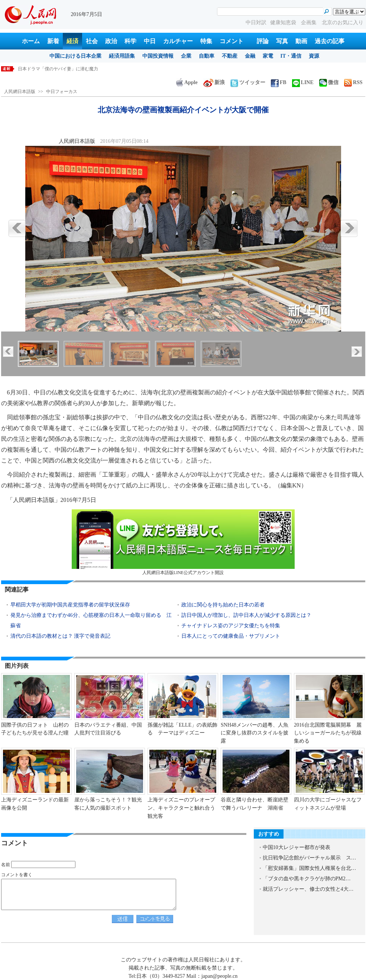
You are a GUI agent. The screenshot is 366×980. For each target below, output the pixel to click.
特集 (206, 41)
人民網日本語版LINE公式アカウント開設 (183, 542)
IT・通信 (291, 56)
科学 (130, 41)
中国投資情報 (158, 56)
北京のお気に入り (343, 23)
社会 (92, 41)
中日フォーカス (62, 92)
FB (279, 82)
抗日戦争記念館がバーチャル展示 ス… (310, 858)
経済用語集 (122, 56)
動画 (301, 41)
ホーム (31, 41)
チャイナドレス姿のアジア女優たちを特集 (231, 626)
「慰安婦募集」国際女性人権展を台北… (310, 868)
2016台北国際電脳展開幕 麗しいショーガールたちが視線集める (328, 733)
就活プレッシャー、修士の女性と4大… (308, 889)
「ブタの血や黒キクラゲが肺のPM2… (307, 879)
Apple (187, 82)
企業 (186, 56)
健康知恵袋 (284, 23)
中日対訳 (256, 23)
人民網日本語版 (20, 92)
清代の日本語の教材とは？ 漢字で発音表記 (61, 636)
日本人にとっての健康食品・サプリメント (231, 636)
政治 (111, 41)
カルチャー (178, 41)
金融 (250, 56)
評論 (263, 41)
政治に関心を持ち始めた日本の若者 (223, 605)
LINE (303, 82)
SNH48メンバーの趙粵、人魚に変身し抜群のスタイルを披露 (255, 733)
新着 (53, 41)
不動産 (230, 56)
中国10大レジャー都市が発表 (297, 847)
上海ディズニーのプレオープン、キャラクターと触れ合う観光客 (181, 808)
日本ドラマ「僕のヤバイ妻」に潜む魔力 (58, 69)
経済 (72, 41)
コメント (231, 41)
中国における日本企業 (75, 56)
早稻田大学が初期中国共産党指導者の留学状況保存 (70, 605)
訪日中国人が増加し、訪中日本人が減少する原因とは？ (246, 615)
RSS (353, 82)
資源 (314, 56)
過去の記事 (330, 41)
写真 (282, 41)
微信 (329, 82)
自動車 (207, 56)
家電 (268, 56)
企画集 (310, 23)
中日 (150, 41)
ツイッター (248, 82)
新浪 (214, 82)
